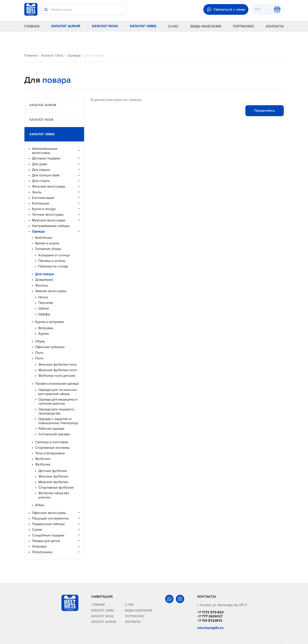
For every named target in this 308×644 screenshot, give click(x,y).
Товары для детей (46, 541)
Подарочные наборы (48, 524)
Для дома (39, 164)
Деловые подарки (46, 158)
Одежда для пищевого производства (56, 411)
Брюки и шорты (47, 243)
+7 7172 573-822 (211, 612)
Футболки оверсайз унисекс (54, 495)
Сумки (37, 529)
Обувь (40, 341)
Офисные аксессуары (49, 513)
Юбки (40, 505)
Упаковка (39, 546)
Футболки (43, 459)
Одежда (74, 55)
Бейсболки (44, 238)
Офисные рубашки (50, 347)
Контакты (275, 26)
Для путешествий (46, 175)
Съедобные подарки (48, 535)
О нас (173, 26)
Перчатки (46, 303)
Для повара (94, 55)
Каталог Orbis (143, 26)
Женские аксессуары (49, 186)
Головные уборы (48, 249)
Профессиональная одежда (57, 384)
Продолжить (265, 110)
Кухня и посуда (44, 209)
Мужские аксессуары (49, 220)
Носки (43, 297)
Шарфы (44, 314)
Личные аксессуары (48, 214)
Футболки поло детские (57, 376)
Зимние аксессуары (51, 291)
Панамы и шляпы (52, 261)
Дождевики (44, 280)
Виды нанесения (206, 26)
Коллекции (41, 203)
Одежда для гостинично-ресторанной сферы (58, 392)
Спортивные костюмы (52, 448)
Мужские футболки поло (58, 370)
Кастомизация (43, 198)
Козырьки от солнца (54, 255)
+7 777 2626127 (210, 616)
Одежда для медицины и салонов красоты (58, 401)
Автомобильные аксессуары (45, 151)
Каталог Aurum (66, 26)
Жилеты (42, 285)
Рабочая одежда (51, 429)
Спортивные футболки (56, 487)
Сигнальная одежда (54, 434)
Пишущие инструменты (50, 518)
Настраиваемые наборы (51, 226)
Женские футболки (53, 476)
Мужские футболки (53, 482)
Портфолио (243, 26)
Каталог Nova (105, 26)
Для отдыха (41, 170)
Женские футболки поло (58, 364)
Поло (39, 353)
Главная (32, 26)
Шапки (44, 308)
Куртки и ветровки (50, 322)
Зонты (37, 192)
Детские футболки (53, 471)
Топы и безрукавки (50, 453)
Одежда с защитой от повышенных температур (58, 421)
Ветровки (46, 328)
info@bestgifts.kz (211, 628)
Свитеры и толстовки (52, 442)
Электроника (42, 552)
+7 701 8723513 (210, 621)
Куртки (44, 334)
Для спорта (41, 181)
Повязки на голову (53, 266)
